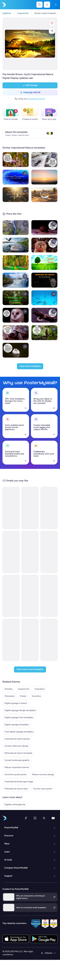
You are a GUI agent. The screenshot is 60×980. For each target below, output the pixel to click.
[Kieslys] (56, 5)
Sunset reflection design (16, 746)
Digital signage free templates (19, 717)
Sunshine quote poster (16, 774)
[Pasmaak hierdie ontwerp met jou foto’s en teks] (30, 44)
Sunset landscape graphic (17, 760)
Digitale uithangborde (15, 804)
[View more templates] (30, 366)
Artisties (9, 689)
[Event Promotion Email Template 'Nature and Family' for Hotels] (11, 552)
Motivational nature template (18, 753)
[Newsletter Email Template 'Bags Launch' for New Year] (49, 596)
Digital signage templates (17, 725)
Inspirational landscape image (19, 782)
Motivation (10, 696)
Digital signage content (16, 703)
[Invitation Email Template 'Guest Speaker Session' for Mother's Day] (30, 640)
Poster (23, 696)
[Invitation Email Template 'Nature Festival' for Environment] (30, 508)
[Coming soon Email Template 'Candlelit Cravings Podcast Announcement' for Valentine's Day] (49, 508)
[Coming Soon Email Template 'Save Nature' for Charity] (49, 552)
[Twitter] (44, 818)
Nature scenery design (43, 774)
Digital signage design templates (20, 710)
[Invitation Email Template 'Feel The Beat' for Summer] (30, 596)
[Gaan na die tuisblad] (3, 5)
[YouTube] (53, 818)
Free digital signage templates (19, 732)
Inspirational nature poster (17, 739)
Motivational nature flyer (16, 789)
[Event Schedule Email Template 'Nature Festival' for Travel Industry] (30, 552)
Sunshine (36, 696)
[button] (52, 23)
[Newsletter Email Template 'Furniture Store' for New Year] (11, 596)
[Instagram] (35, 818)
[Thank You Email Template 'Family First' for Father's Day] (49, 640)
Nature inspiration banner (17, 767)
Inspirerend (23, 689)
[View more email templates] (30, 669)
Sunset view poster (43, 789)
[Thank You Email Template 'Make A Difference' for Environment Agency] (11, 508)
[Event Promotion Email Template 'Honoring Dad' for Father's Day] (11, 640)
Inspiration (39, 689)
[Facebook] (26, 818)
